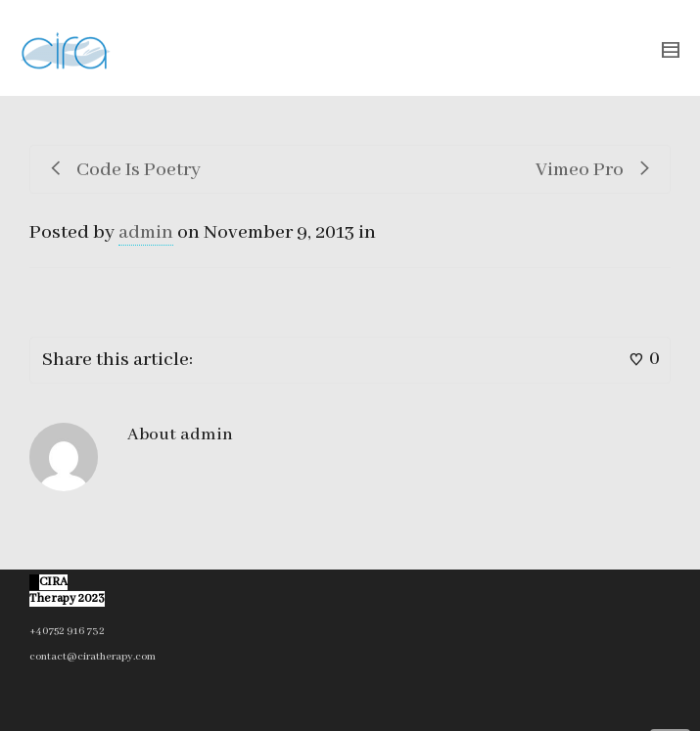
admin (146, 232)
